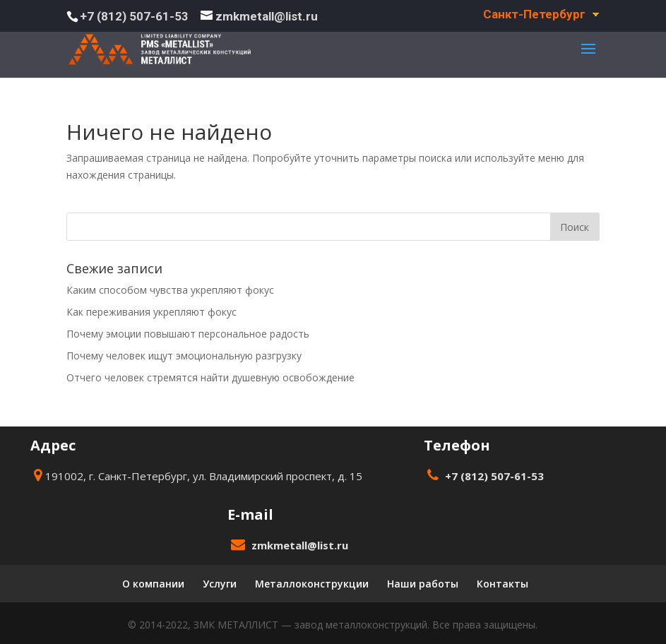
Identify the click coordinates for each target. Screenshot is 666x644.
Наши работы (423, 584)
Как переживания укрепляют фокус (151, 312)
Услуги (220, 584)
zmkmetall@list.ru (300, 545)
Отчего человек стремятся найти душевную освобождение (210, 377)
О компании (153, 584)
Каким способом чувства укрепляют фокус (170, 290)
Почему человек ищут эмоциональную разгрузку (184, 356)
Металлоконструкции (312, 584)
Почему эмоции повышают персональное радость (188, 334)
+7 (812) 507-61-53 (134, 16)
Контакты (503, 584)
